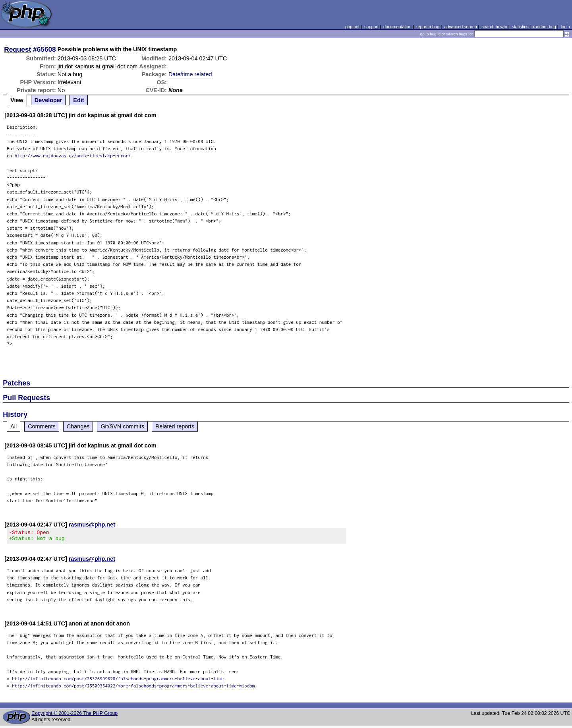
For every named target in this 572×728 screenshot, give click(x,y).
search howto (494, 27)
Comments (42, 426)
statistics (520, 27)
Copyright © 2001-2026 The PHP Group (74, 716)
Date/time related (190, 74)
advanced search (460, 27)
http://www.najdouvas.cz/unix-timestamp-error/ (73, 156)
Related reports (175, 426)
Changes (78, 426)
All (14, 426)
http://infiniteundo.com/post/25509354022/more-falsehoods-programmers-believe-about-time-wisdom (133, 688)
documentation (397, 27)
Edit (78, 100)
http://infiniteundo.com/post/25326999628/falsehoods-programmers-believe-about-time (118, 681)
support (371, 27)
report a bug (428, 27)
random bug (545, 27)
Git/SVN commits (122, 426)
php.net (352, 27)
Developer (48, 100)
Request (17, 49)
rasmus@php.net (92, 525)
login (565, 27)
